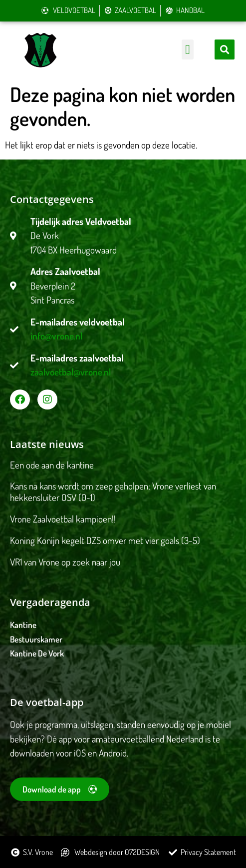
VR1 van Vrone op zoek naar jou (65, 562)
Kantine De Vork (37, 653)
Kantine (23, 625)
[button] (187, 50)
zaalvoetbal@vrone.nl (71, 372)
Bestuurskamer (36, 639)
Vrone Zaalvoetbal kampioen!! (63, 519)
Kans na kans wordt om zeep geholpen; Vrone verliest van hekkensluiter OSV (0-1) (113, 491)
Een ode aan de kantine (52, 465)
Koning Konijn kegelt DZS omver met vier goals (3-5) (105, 540)
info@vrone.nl (56, 336)
